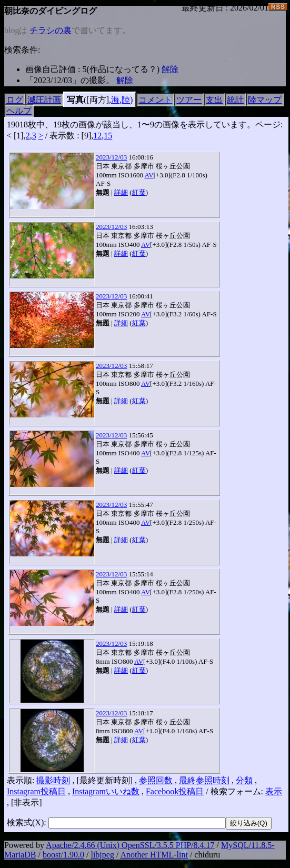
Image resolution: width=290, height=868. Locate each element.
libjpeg (102, 855)
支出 (214, 100)
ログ (15, 100)
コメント (155, 100)
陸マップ (265, 100)
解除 (170, 69)
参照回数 (156, 780)
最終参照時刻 (204, 780)
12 (97, 136)
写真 (75, 100)
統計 (235, 100)
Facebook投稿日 (175, 791)
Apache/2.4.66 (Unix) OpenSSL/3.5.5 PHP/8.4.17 (130, 845)
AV (149, 175)
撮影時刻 (53, 780)
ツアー (189, 100)
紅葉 (139, 192)
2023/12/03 (111, 157)
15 (108, 136)
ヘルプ (19, 111)
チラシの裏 (51, 30)
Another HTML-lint (154, 855)
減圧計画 (44, 100)
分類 (244, 780)
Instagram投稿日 (36, 791)
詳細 (121, 192)
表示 (274, 791)
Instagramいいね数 (106, 791)
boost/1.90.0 (63, 855)
